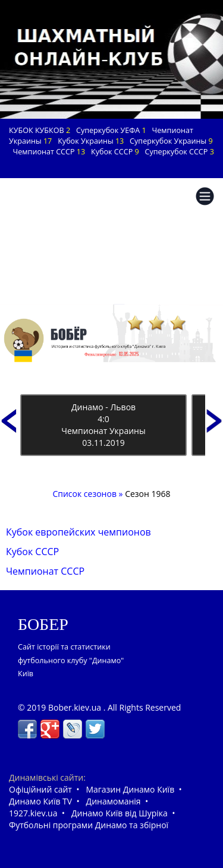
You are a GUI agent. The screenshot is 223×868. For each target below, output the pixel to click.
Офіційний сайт (40, 789)
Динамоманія (114, 801)
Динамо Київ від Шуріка (120, 813)
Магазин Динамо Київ (130, 789)
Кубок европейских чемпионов (78, 532)
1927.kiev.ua (33, 813)
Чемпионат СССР (45, 571)
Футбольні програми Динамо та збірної (89, 825)
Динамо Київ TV (40, 801)
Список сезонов (85, 494)
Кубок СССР (32, 552)
